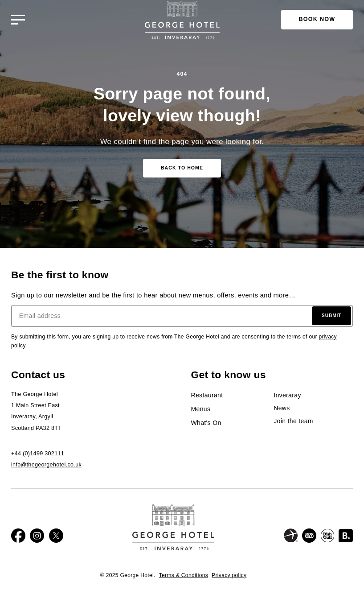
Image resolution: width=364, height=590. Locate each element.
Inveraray (287, 395)
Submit (331, 316)
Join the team (293, 421)
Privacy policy (229, 575)
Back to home (182, 168)
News (282, 408)
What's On (206, 423)
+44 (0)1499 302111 (38, 454)
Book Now (317, 19)
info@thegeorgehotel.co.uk (46, 465)
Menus (201, 409)
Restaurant (207, 395)
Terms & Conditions (184, 575)
